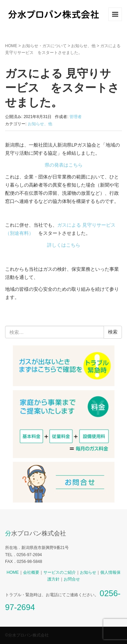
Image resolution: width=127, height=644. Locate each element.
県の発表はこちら (64, 165)
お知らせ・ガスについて (44, 46)
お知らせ (88, 572)
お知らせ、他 (83, 46)
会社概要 (31, 572)
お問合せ (72, 579)
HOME (11, 46)
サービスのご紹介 (60, 572)
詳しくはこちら (64, 245)
